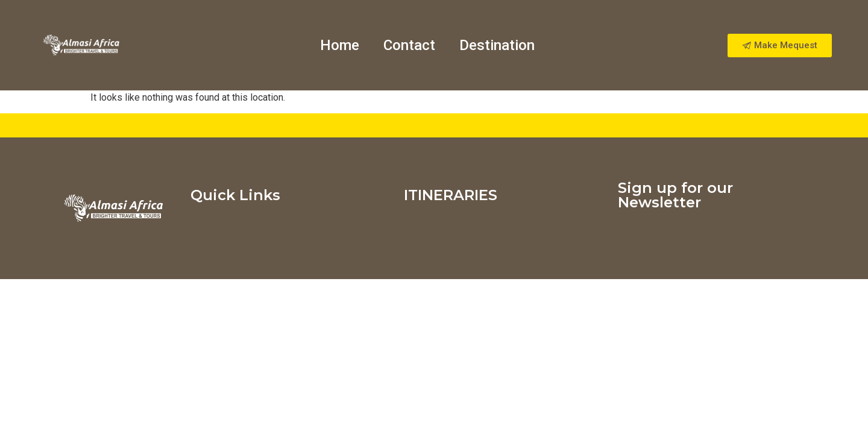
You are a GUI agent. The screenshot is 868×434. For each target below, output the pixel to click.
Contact (409, 45)
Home (340, 45)
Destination (497, 45)
